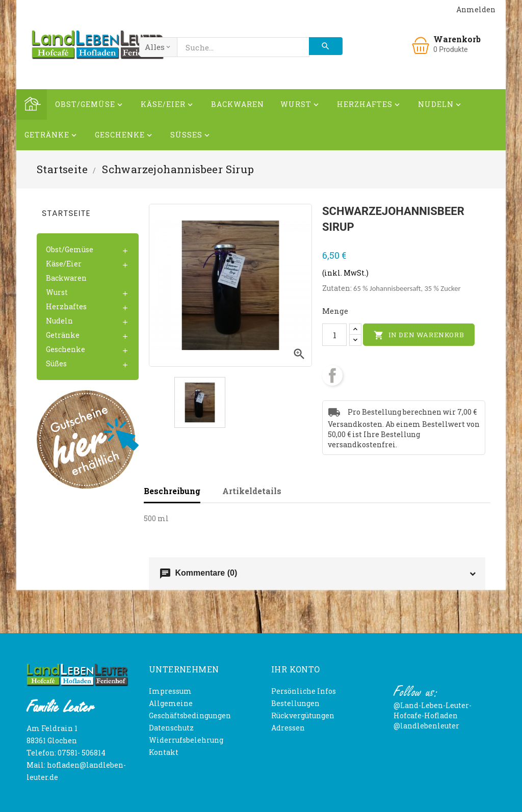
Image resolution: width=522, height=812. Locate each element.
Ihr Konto (296, 669)
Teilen (332, 375)
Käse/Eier (168, 106)
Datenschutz (171, 728)
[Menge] (334, 335)
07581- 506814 (82, 753)
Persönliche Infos (304, 691)
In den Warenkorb (419, 335)
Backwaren (238, 104)
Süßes (191, 136)
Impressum (170, 691)
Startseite (66, 213)
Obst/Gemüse (90, 106)
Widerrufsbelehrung (186, 740)
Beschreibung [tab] (172, 491)
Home (32, 104)
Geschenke (124, 136)
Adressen (288, 728)
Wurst (301, 106)
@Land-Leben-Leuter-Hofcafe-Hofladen (433, 710)
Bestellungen (295, 703)
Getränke (51, 136)
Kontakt (164, 752)
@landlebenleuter (426, 726)
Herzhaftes (369, 106)
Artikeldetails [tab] (252, 491)
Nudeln (440, 106)
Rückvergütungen (303, 715)
